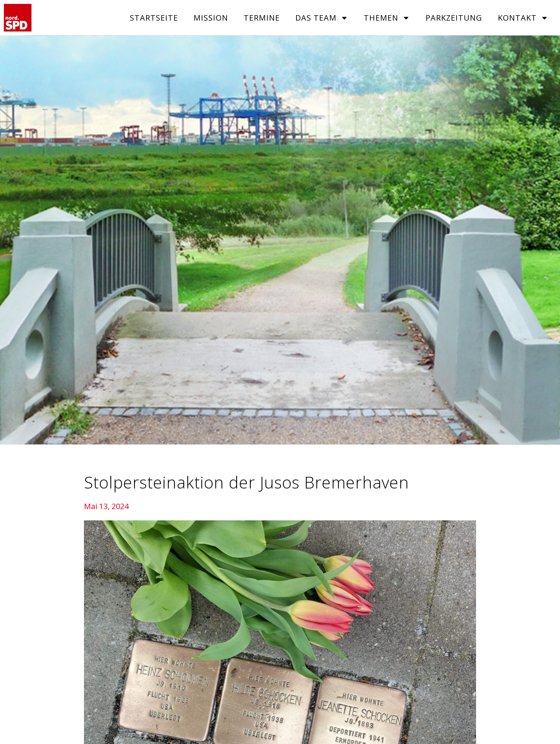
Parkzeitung (454, 18)
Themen (387, 18)
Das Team (322, 18)
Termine (262, 18)
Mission (211, 18)
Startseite (154, 18)
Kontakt (523, 18)
